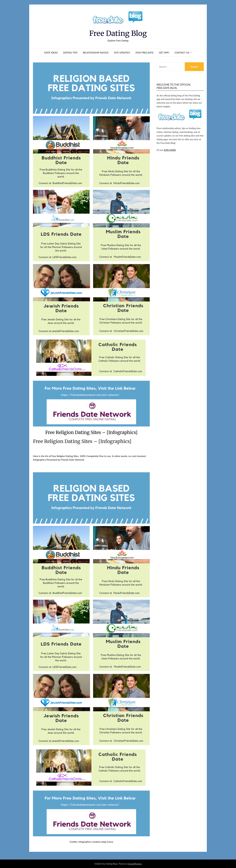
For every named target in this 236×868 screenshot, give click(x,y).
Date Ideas (51, 53)
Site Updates (122, 53)
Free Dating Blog (118, 33)
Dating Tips (70, 53)
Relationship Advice (96, 53)
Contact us (182, 53)
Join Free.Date (144, 53)
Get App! (164, 53)
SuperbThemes (135, 864)
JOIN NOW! (170, 150)
